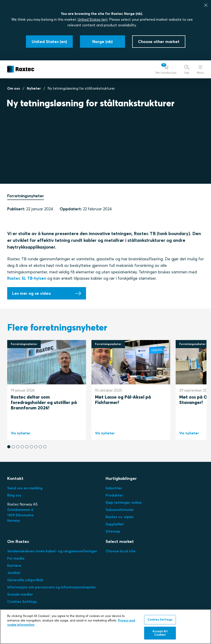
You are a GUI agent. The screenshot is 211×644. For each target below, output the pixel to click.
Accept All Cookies (160, 633)
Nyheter (34, 88)
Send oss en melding (25, 488)
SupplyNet (115, 524)
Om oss (14, 88)
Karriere (14, 565)
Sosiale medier (20, 594)
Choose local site (121, 551)
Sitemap (113, 531)
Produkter (114, 495)
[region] (105, 627)
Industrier (114, 488)
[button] (166, 69)
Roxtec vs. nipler (120, 517)
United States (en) (93, 19)
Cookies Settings (22, 601)
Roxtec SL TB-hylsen (27, 278)
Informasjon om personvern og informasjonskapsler (52, 587)
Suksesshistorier (120, 510)
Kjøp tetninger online (124, 502)
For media (16, 558)
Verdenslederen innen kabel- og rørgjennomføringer (52, 551)
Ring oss (14, 495)
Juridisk (14, 573)
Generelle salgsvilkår (25, 580)
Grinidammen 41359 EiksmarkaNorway (20, 515)
